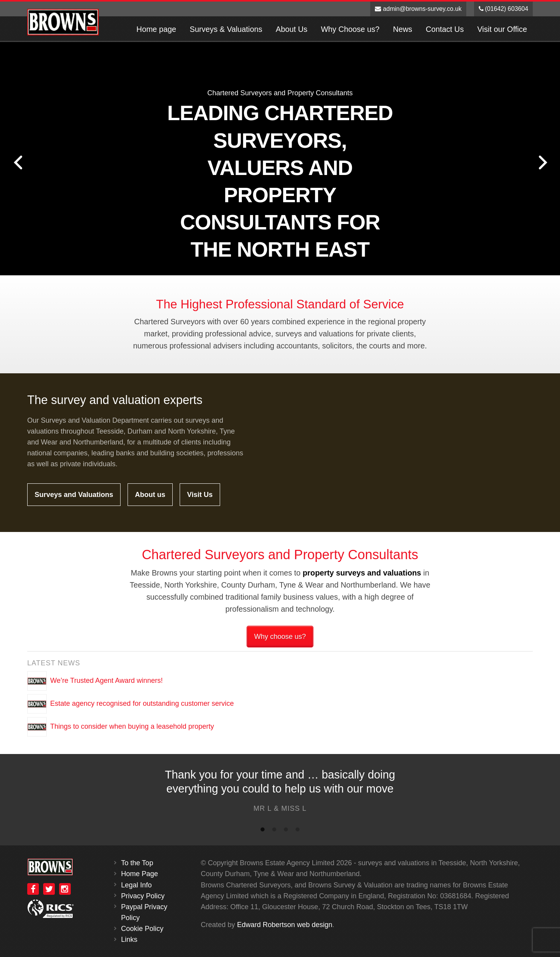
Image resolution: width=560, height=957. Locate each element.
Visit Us (200, 495)
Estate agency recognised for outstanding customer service (142, 703)
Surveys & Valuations (226, 29)
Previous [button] (17, 163)
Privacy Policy (143, 896)
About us (150, 495)
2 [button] (274, 831)
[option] (280, 793)
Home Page (139, 874)
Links (129, 940)
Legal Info (136, 885)
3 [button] (286, 831)
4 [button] (297, 831)
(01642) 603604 (504, 9)
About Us (291, 29)
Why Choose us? (350, 29)
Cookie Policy (142, 929)
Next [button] (542, 163)
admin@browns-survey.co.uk (418, 9)
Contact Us (445, 29)
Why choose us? (280, 637)
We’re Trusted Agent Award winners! (107, 681)
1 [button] (262, 831)
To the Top (137, 863)
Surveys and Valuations (74, 495)
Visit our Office (502, 29)
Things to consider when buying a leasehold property (132, 726)
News (403, 29)
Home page (156, 29)
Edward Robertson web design (284, 925)
